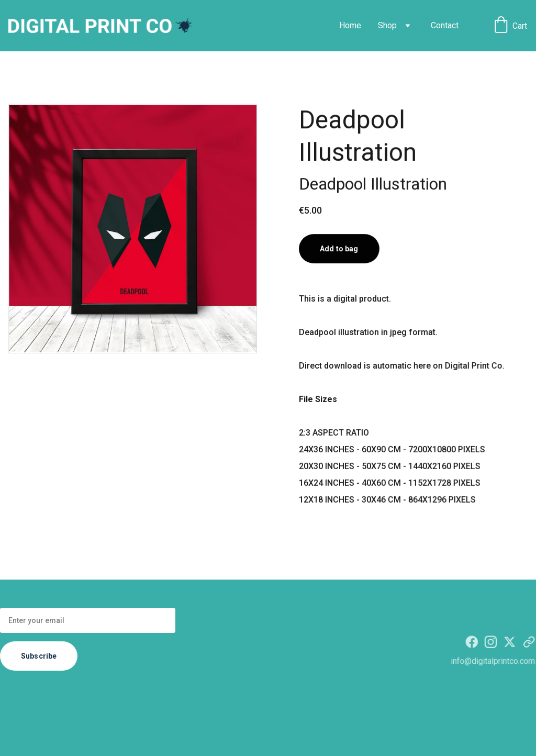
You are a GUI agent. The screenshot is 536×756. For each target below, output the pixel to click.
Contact (445, 25)
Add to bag (339, 249)
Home (350, 25)
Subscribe (39, 656)
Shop (387, 25)
